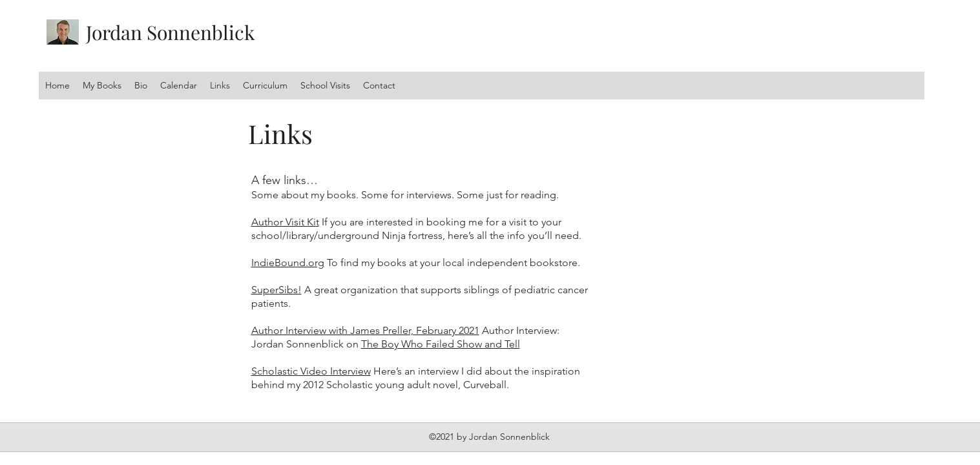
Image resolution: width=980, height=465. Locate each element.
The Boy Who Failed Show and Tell (441, 344)
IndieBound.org (288, 263)
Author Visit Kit (285, 222)
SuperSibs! (276, 290)
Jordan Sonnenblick (171, 32)
